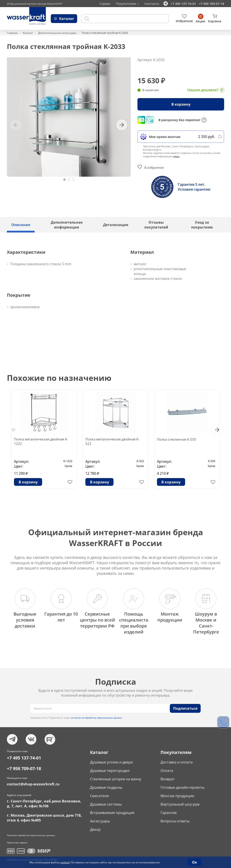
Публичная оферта (17, 840)
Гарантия (169, 810)
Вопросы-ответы (175, 818)
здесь (176, 156)
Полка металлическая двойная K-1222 (43, 442)
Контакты (152, 4)
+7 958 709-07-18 (211, 4)
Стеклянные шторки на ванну (116, 776)
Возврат (168, 776)
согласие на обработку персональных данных (96, 715)
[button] (65, 180)
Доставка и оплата (177, 759)
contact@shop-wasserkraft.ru (33, 781)
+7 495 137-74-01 (183, 4)
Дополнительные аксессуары (59, 33)
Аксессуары (100, 818)
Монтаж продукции (177, 793)
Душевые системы (106, 801)
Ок (195, 862)
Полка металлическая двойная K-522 (114, 442)
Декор (95, 827)
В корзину (181, 104)
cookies (65, 862)
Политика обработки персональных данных (31, 832)
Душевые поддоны (106, 785)
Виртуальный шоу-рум (180, 801)
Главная (12, 33)
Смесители (99, 793)
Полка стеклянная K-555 (178, 439)
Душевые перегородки (110, 768)
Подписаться (185, 705)
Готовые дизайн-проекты (182, 785)
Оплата (167, 768)
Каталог (28, 33)
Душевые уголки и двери (111, 759)
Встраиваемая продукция (112, 810)
